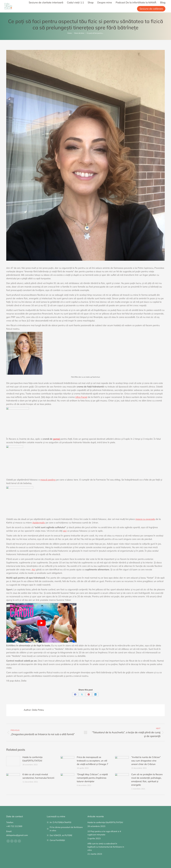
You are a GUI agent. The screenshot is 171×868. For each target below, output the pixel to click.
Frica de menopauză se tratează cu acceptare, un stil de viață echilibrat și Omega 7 (92, 761)
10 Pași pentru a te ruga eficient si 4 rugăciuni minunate (104, 833)
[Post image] (13, 761)
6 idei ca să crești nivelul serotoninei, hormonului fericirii (38, 776)
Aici (33, 569)
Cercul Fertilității (57, 840)
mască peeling (48, 480)
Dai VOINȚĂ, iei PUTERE (61, 835)
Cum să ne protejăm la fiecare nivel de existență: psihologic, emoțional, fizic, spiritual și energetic (147, 780)
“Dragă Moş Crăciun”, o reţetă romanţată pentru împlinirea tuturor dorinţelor (92, 778)
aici (65, 531)
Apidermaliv (39, 523)
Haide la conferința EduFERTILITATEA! (32, 759)
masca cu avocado (145, 519)
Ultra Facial (81, 397)
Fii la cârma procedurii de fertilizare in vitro (66, 829)
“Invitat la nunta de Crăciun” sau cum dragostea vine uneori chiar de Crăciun (146, 761)
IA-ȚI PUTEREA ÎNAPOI (60, 822)
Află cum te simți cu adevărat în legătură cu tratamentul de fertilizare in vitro (106, 847)
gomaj (56, 439)
